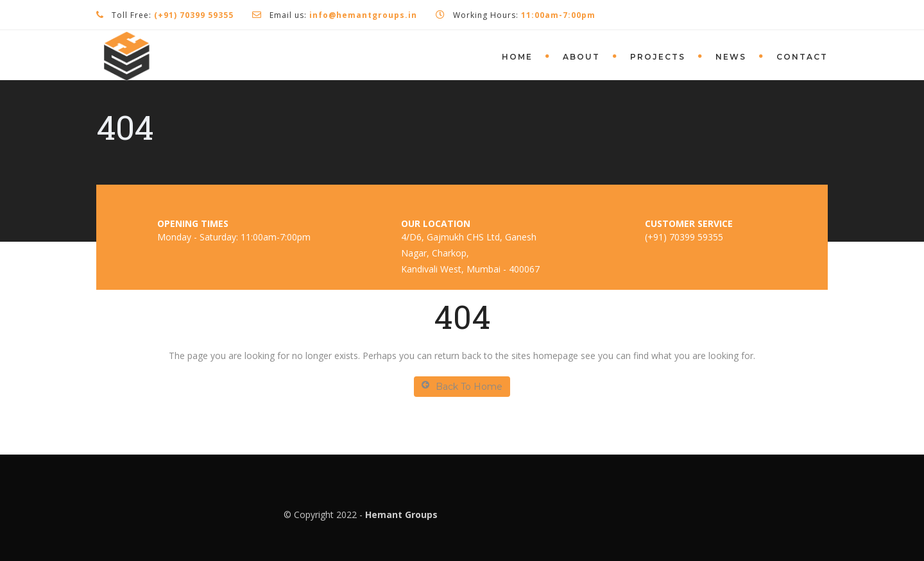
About (581, 57)
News (731, 57)
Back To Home (462, 386)
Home (517, 57)
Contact (802, 57)
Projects (658, 57)
